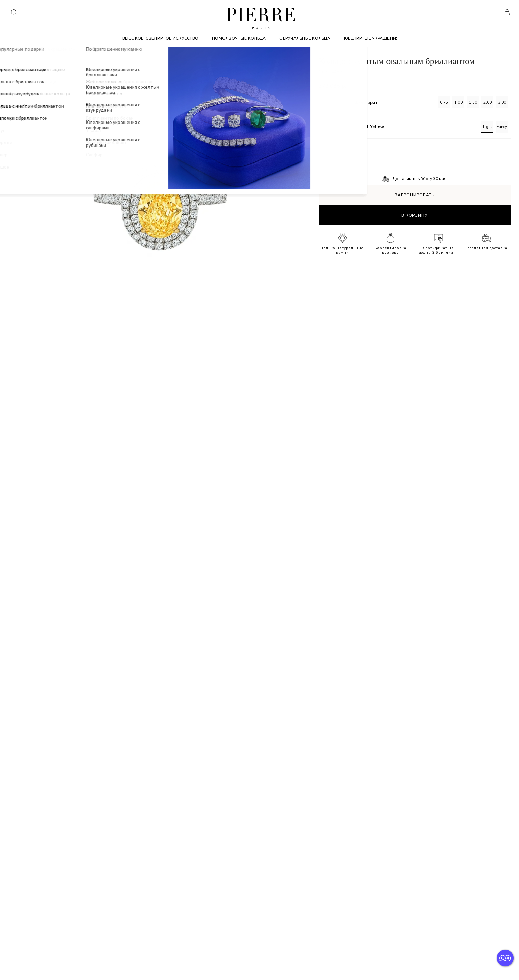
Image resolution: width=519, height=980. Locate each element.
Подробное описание (341, 151)
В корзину (415, 215)
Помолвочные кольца (239, 38)
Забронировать (414, 195)
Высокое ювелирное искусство (160, 38)
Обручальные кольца (305, 38)
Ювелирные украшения (371, 38)
